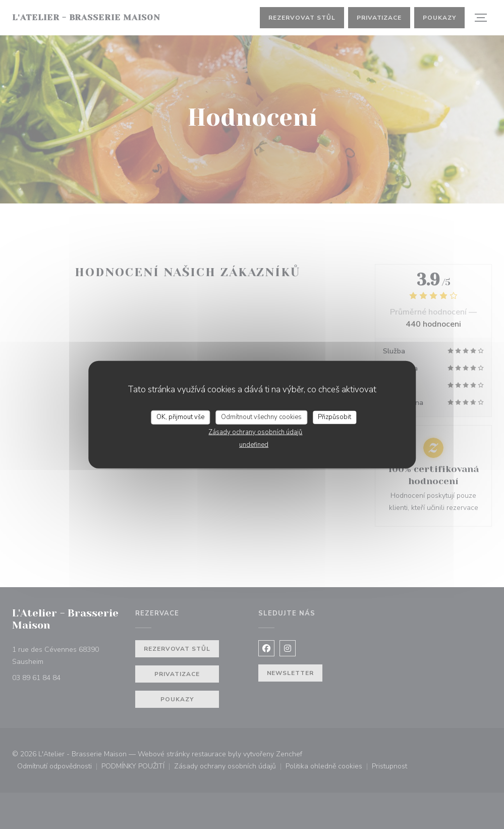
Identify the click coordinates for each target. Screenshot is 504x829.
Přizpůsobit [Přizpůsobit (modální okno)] (334, 417)
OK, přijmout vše (180, 417)
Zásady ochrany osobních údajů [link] (255, 432)
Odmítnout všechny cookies (261, 417)
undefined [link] (254, 444)
